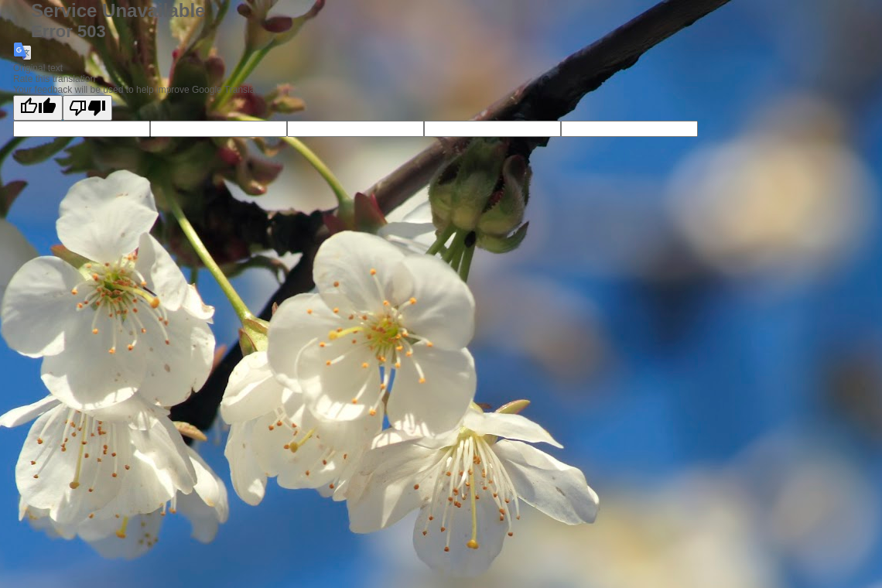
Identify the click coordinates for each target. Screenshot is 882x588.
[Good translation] (38, 108)
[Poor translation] (87, 108)
